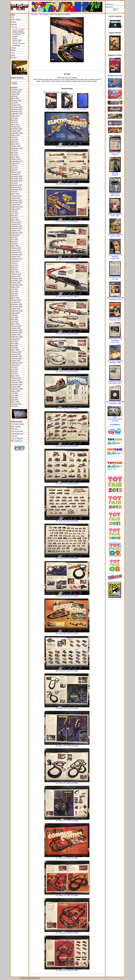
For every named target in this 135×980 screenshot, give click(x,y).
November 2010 (16, 280)
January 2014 (16, 198)
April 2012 (14, 244)
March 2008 (15, 350)
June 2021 (15, 118)
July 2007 (14, 367)
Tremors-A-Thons (18, 44)
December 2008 (16, 330)
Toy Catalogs (44, 14)
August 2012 (15, 235)
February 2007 (16, 378)
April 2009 (14, 322)
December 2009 (16, 304)
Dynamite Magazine (115, 174)
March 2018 (15, 157)
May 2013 (14, 215)
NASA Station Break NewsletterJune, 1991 (115, 340)
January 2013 (16, 224)
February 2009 (16, 326)
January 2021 (16, 127)
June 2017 (15, 168)
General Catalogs (18, 33)
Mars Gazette (16, 426)
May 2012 (14, 241)
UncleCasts (16, 45)
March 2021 (15, 124)
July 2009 (14, 315)
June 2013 (15, 213)
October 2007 (16, 361)
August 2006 (15, 391)
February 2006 (16, 404)
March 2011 (15, 272)
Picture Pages (17, 40)
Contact (14, 57)
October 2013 (16, 205)
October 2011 (16, 257)
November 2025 (16, 90)
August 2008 (15, 339)
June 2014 (15, 192)
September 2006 (17, 389)
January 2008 (16, 354)
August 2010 (15, 287)
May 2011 (14, 267)
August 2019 (15, 135)
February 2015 (16, 187)
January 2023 (16, 105)
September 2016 (17, 181)
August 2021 (15, 116)
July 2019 (14, 137)
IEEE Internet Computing (115, 298)
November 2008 (16, 333)
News (13, 15)
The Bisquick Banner (115, 381)
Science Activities (115, 318)
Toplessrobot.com (17, 434)
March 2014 (15, 194)
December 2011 (16, 252)
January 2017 (16, 174)
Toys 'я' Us (16, 42)
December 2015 (16, 185)
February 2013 (16, 222)
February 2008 (16, 352)
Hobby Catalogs (18, 31)
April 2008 (14, 348)
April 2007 (14, 374)
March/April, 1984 (115, 383)
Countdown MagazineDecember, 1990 (115, 362)
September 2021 (17, 114)
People (15, 38)
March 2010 (15, 298)
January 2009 (16, 328)
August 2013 (15, 209)
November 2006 (16, 385)
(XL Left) (67, 146)
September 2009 (17, 311)
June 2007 (15, 369)
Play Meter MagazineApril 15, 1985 (115, 235)
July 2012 (14, 237)
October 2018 (16, 146)
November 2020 (16, 129)
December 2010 (16, 278)
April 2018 (14, 155)
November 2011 (16, 254)
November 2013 (16, 202)
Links (13, 53)
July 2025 (14, 96)
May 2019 (14, 142)
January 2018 (16, 159)
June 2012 (15, 239)
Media (13, 50)
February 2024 (16, 101)
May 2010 (14, 293)
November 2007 (16, 359)
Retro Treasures (17, 441)
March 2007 (15, 376)
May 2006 (14, 398)
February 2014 (16, 196)
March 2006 (15, 402)
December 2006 (16, 382)
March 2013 (15, 220)
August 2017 (15, 163)
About (13, 55)
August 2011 (15, 261)
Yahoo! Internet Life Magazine (115, 256)
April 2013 (14, 218)
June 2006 (15, 395)
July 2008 (14, 341)
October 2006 (16, 387)
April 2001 (14, 406)
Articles (14, 48)
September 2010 (17, 285)
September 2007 (17, 363)
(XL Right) (75, 146)
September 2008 (17, 337)
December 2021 (16, 111)
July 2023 (14, 103)
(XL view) (51, 109)
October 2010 (16, 283)
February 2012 (16, 248)
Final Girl (14, 436)
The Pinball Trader (115, 277)
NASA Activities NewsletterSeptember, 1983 (115, 403)
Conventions (17, 35)
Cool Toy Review (17, 431)
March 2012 (15, 246)
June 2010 (15, 291)
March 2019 (15, 144)
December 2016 (16, 176)
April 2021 (14, 122)
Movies (13, 22)
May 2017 (14, 170)
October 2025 (16, 92)
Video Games (16, 20)
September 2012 (17, 233)
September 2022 (17, 109)
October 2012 (16, 231)
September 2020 (17, 133)
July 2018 (14, 150)
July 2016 (14, 183)
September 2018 (17, 148)
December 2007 (16, 356)
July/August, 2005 (115, 299)
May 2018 (14, 153)
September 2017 (17, 161)
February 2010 (16, 300)
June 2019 (15, 140)
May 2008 (14, 346)
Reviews (14, 24)
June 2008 (15, 343)
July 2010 (14, 289)
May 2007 (14, 372)
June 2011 (15, 265)
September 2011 (17, 259)
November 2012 (16, 228)
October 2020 (16, 131)
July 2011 (14, 263)
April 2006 (14, 400)
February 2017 (16, 172)
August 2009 (15, 313)
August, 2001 (115, 258)
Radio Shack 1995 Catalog (115, 194)
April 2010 (14, 296)
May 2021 (14, 120)
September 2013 (17, 207)
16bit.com (14, 429)
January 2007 (16, 380)
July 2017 (14, 166)
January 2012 (16, 250)
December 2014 (16, 189)
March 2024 (15, 98)
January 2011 (16, 276)
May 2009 (14, 320)
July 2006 (14, 393)
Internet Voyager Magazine (115, 153)
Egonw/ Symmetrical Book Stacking (115, 419)
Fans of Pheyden (17, 438)
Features (34, 14)
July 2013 (14, 211)
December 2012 (16, 226)
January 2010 (16, 302)
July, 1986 (115, 279)
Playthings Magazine (115, 214)
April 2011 (14, 270)
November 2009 (16, 306)
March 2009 (15, 324)
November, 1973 (115, 320)
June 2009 (15, 317)
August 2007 (15, 365)
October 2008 (16, 335)
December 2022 (16, 107)
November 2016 (16, 179)
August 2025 (15, 94)
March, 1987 (115, 216)
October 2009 (16, 309)
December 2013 (16, 200)
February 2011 (16, 274)
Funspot (15, 36)
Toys (13, 17)
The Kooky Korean (18, 424)
